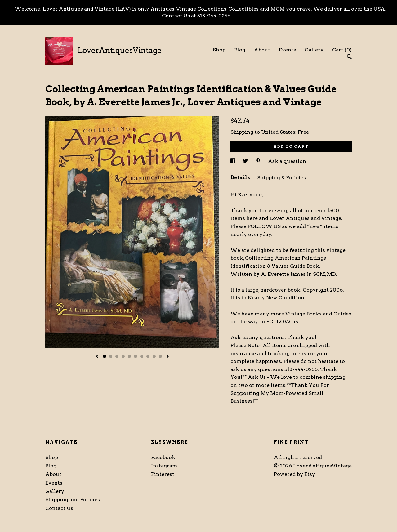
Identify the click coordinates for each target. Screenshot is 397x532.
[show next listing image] (168, 357)
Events (287, 50)
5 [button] (129, 356)
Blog (240, 50)
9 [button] (154, 356)
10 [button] (160, 356)
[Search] (349, 57)
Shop (219, 50)
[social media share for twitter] (246, 161)
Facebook (163, 457)
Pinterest (163, 474)
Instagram (164, 466)
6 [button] (136, 356)
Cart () (342, 50)
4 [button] (123, 356)
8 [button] (148, 356)
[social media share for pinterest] (259, 161)
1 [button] (105, 356)
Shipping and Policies (73, 500)
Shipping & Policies (281, 178)
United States (278, 132)
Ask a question (287, 161)
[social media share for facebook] (234, 161)
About (262, 50)
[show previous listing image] (97, 357)
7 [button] (142, 356)
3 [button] (117, 356)
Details (241, 178)
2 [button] (111, 356)
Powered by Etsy (294, 474)
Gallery (314, 50)
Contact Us (59, 508)
